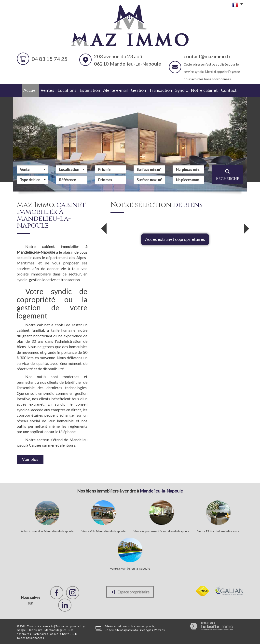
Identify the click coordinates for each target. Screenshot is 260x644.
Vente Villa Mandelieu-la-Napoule (103, 531)
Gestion (139, 90)
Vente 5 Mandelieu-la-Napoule (130, 568)
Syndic (185, 90)
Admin (54, 633)
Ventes (45, 90)
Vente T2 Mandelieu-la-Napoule (218, 531)
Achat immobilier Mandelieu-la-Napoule (47, 531)
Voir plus (30, 459)
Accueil (26, 90)
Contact (233, 90)
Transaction (163, 90)
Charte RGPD (69, 633)
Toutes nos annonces (30, 637)
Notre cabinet (208, 90)
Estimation (90, 90)
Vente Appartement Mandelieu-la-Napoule (161, 531)
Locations (66, 90)
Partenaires (41, 633)
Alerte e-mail (116, 90)
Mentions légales (55, 629)
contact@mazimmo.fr (207, 56)
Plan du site (35, 629)
